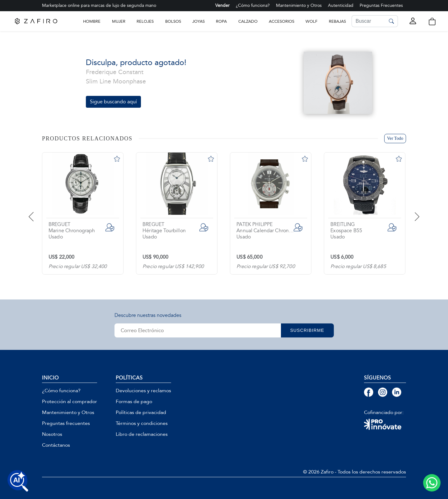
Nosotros (52, 434)
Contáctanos (56, 445)
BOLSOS (173, 21)
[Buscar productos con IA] (18, 481)
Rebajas (337, 21)
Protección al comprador (70, 402)
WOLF (311, 21)
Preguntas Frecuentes (381, 5)
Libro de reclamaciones (142, 434)
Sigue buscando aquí (113, 102)
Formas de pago (134, 402)
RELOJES (145, 21)
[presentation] (39, 212)
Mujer (119, 21)
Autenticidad (341, 5)
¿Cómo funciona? (253, 5)
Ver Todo (395, 138)
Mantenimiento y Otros (299, 5)
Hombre (92, 21)
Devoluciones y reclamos (143, 391)
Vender (222, 5)
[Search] (368, 21)
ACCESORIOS (282, 21)
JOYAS (198, 21)
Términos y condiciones (142, 423)
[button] (432, 22)
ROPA (221, 21)
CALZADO (248, 21)
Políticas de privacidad (141, 412)
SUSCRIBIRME (307, 330)
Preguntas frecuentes (66, 423)
